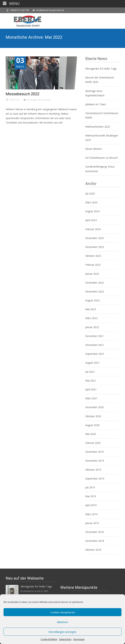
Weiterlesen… (14, 129)
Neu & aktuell (44, 100)
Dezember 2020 (95, 407)
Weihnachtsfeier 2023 (98, 127)
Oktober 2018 (93, 550)
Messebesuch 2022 (23, 94)
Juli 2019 (90, 487)
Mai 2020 (91, 434)
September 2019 (95, 479)
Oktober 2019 (93, 470)
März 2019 (91, 514)
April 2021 (91, 389)
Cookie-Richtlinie (49, 639)
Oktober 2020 (93, 416)
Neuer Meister (94, 149)
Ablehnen (62, 622)
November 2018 (95, 541)
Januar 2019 (92, 523)
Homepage (31, 100)
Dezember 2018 (95, 532)
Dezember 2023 (95, 238)
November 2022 (95, 291)
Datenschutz (65, 639)
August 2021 (92, 363)
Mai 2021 (91, 381)
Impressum (79, 639)
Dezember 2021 (95, 336)
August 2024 (92, 211)
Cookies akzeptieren (63, 612)
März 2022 (91, 318)
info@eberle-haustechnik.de (50, 10)
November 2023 (95, 247)
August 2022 (92, 300)
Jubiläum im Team (96, 104)
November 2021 (95, 345)
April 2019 (91, 505)
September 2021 (95, 354)
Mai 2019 (91, 496)
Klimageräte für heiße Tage (101, 69)
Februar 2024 (93, 229)
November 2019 (95, 461)
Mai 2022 (91, 309)
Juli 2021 (90, 372)
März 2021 (91, 398)
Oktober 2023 (93, 256)
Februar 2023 (93, 265)
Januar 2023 (92, 274)
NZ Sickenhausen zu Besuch (102, 158)
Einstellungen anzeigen (62, 632)
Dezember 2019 (95, 452)
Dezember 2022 (95, 283)
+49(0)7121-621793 (19, 10)
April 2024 (91, 220)
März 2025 (91, 202)
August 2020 (92, 425)
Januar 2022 (92, 327)
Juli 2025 (90, 194)
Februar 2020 (93, 443)
